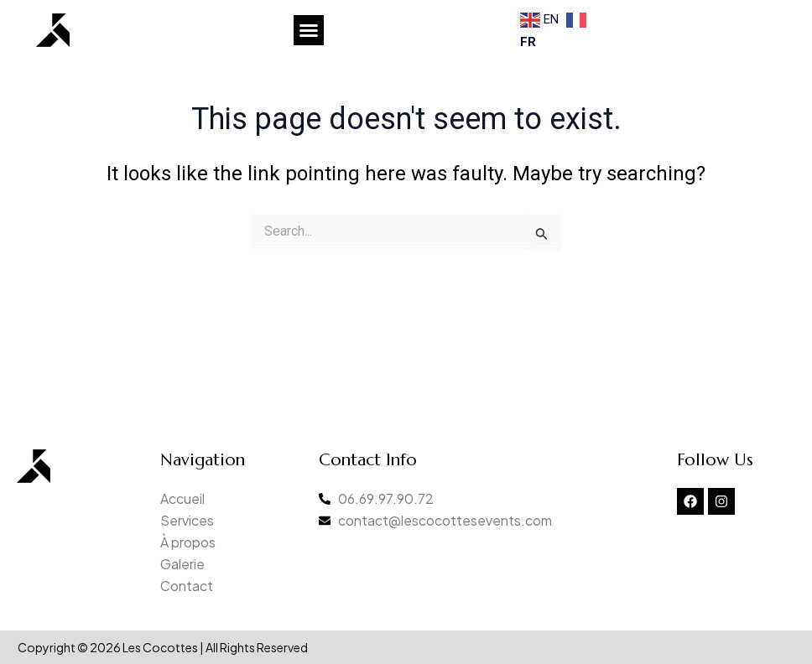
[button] (309, 30)
